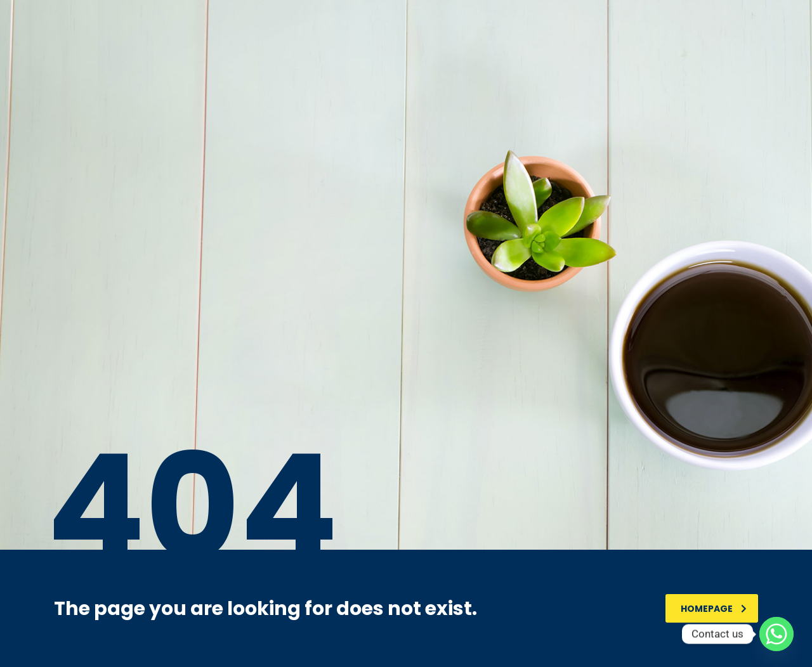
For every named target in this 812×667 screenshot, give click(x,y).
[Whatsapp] (776, 634)
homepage (714, 609)
